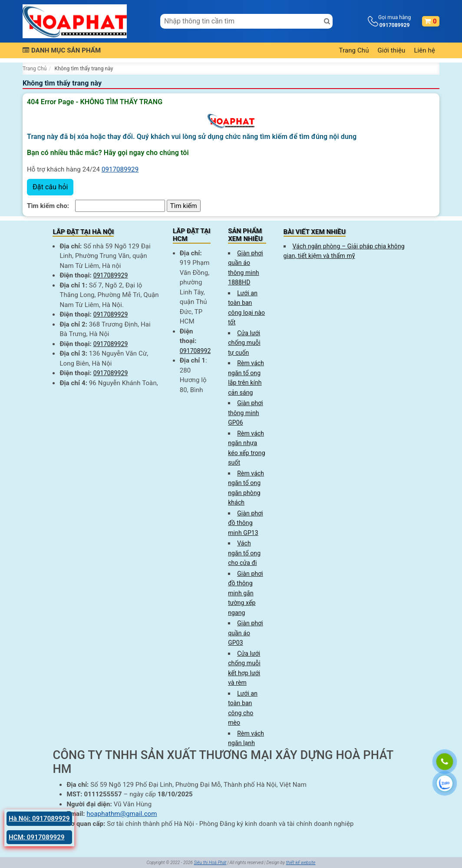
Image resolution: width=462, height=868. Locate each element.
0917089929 (120, 169)
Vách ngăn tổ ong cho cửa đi (244, 553)
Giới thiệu (392, 50)
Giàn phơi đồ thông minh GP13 (246, 523)
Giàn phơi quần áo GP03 (246, 633)
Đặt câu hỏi (50, 187)
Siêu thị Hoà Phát (210, 863)
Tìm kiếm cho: (48, 206)
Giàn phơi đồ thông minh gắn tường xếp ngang (246, 593)
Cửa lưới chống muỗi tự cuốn (244, 343)
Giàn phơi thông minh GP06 (246, 413)
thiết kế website (301, 863)
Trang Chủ (354, 50)
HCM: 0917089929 (37, 837)
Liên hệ (424, 50)
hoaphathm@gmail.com (122, 814)
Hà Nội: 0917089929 (39, 818)
